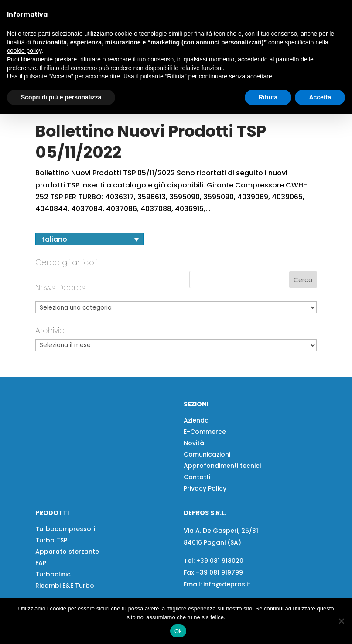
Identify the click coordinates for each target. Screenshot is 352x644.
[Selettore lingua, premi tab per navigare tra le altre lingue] (89, 279)
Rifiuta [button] (268, 97)
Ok (178, 631)
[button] (76, 125)
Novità (194, 483)
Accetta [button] (320, 97)
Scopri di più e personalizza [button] (61, 97)
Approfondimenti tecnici (222, 505)
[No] (341, 621)
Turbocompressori (65, 569)
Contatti (197, 517)
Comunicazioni (207, 494)
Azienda (196, 460)
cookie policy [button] (24, 51)
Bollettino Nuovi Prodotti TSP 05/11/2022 (151, 181)
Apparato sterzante (67, 591)
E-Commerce (205, 471)
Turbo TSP (51, 580)
